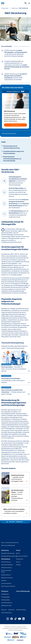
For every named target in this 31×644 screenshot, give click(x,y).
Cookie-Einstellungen (6, 613)
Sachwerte (4, 581)
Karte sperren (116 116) (22, 556)
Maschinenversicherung (7, 578)
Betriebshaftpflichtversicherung (9, 556)
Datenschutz (11, 610)
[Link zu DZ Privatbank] (16, 637)
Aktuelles (18, 565)
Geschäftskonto (5, 594)
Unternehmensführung (7, 603)
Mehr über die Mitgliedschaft (8, 545)
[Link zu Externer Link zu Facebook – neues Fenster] (12, 619)
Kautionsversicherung (6, 568)
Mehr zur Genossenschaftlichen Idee (10, 543)
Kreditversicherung (6, 575)
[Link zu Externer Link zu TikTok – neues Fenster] (16, 619)
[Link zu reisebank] (20, 640)
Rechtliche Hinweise (21, 610)
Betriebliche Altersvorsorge (8, 553)
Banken (18, 553)
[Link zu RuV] (16, 634)
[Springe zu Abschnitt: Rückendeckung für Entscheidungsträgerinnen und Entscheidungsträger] (15, 159)
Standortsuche (20, 559)
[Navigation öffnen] (29, 3)
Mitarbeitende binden (6, 606)
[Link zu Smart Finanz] (23, 637)
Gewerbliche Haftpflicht (7, 565)
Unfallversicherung (6, 562)
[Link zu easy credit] (23, 634)
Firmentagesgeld (5, 597)
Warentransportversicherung (8, 586)
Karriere (18, 562)
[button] (15, 125)
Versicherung (16, 278)
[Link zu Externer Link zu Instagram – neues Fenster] (8, 619)
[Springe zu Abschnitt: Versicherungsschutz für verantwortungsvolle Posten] (15, 147)
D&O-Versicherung (6, 559)
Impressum (4, 610)
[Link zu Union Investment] (9, 634)
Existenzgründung (6, 600)
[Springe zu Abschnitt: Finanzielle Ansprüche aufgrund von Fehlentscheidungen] (15, 152)
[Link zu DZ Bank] (8, 637)
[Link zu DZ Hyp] (11, 640)
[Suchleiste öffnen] (26, 3)
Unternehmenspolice (6, 583)
